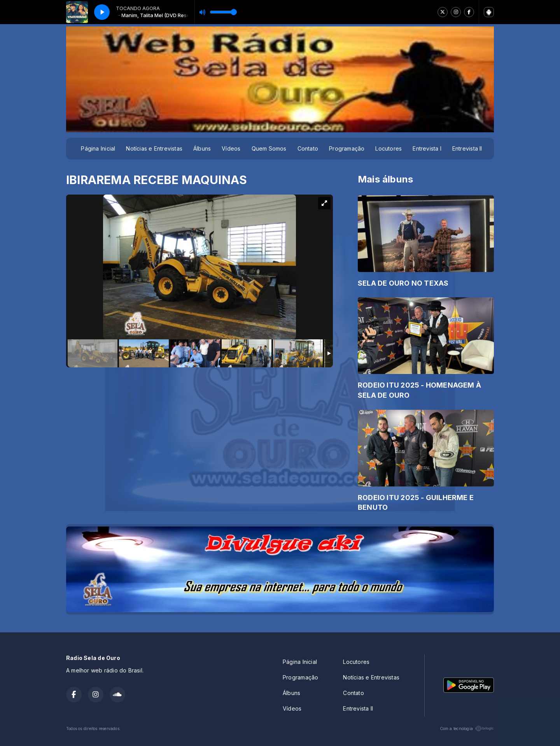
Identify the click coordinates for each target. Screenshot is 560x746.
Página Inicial (98, 148)
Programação (347, 148)
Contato (308, 148)
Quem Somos (269, 148)
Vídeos (231, 148)
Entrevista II (467, 148)
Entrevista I (427, 148)
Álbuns (202, 148)
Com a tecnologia (467, 728)
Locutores (388, 148)
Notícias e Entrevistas (154, 148)
